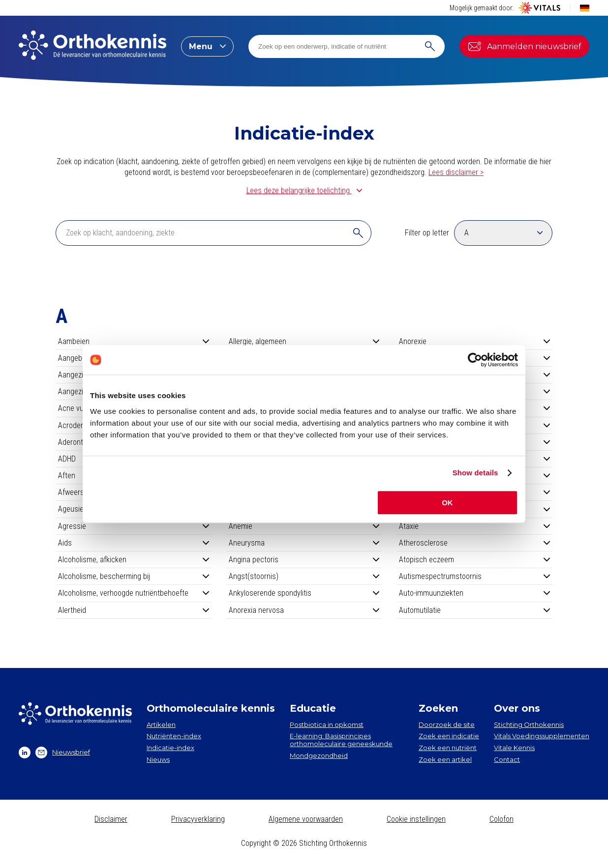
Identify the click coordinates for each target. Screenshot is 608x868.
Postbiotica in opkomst (327, 724)
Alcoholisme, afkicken (134, 560)
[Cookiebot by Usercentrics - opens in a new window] (475, 360)
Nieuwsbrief (63, 752)
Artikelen (161, 724)
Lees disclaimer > (456, 172)
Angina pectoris (304, 560)
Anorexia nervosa (304, 610)
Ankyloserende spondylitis (304, 593)
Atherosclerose (474, 543)
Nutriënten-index (174, 736)
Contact (507, 759)
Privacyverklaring (198, 819)
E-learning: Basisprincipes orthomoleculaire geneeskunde (341, 740)
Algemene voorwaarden (306, 819)
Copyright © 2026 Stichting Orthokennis (304, 843)
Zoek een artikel (445, 759)
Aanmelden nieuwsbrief (524, 46)
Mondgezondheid (319, 755)
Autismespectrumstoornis (474, 576)
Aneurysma (304, 543)
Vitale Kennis (514, 748)
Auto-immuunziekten (474, 593)
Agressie (134, 526)
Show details (475, 473)
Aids (134, 543)
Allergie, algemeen (304, 341)
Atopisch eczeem (474, 560)
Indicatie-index (170, 748)
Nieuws (158, 759)
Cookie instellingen (416, 819)
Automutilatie (474, 610)
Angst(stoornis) (304, 576)
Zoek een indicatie (449, 736)
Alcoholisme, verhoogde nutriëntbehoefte (134, 593)
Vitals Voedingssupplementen (542, 736)
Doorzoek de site (447, 724)
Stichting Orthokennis (529, 724)
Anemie (304, 526)
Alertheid (134, 610)
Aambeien (134, 341)
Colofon (502, 819)
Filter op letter (427, 233)
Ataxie (474, 526)
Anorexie (474, 341)
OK (447, 503)
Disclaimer (111, 819)
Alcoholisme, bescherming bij (134, 576)
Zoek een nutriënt (448, 748)
